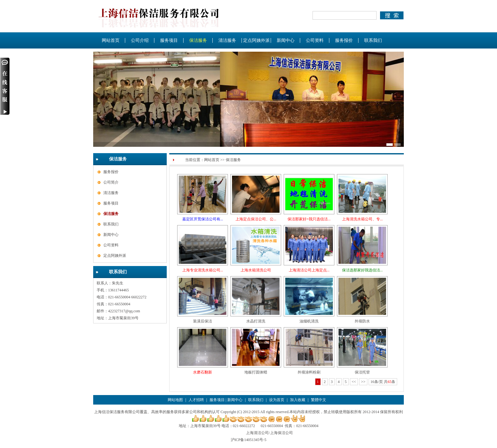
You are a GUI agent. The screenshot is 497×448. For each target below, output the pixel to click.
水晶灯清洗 (256, 321)
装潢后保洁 (203, 321)
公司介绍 (140, 40)
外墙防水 (362, 321)
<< (354, 382)
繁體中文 (319, 400)
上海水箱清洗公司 (256, 270)
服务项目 (169, 40)
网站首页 (111, 40)
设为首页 (277, 400)
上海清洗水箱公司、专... (362, 219)
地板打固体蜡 (256, 372)
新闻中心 (286, 40)
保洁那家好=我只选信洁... (309, 219)
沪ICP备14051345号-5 (249, 440)
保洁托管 (362, 372)
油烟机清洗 (309, 321)
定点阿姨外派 (256, 40)
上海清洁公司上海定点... (309, 270)
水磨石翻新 (203, 372)
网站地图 (175, 400)
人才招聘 (196, 400)
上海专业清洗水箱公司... (203, 270)
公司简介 (111, 182)
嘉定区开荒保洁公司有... (203, 219)
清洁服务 (227, 40)
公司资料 (315, 40)
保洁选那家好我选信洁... (362, 270)
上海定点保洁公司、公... (256, 219)
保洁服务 (198, 40)
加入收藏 (298, 400)
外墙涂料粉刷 (309, 372)
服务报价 (344, 40)
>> (363, 382)
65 (390, 382)
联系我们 (373, 40)
